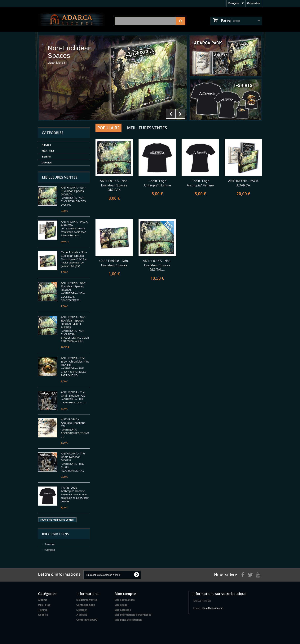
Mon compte (125, 594)
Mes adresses (123, 610)
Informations (55, 534)
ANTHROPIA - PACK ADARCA (243, 183)
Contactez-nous (86, 605)
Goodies (47, 163)
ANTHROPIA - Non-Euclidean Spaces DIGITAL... (157, 265)
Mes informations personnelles (133, 615)
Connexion (254, 3)
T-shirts (46, 157)
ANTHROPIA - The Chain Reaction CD (73, 394)
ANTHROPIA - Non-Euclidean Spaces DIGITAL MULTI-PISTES (74, 322)
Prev (171, 114)
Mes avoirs (121, 605)
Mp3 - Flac (48, 151)
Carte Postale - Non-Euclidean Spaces (74, 254)
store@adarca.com (213, 608)
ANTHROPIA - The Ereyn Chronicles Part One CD (75, 361)
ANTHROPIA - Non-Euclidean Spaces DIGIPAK (74, 191)
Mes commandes (125, 600)
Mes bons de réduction (128, 620)
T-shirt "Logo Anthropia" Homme (73, 489)
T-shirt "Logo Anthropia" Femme (200, 183)
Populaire (108, 128)
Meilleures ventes (60, 177)
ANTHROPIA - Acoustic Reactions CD (73, 423)
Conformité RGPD (87, 620)
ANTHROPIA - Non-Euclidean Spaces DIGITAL (74, 286)
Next (180, 114)
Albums (46, 145)
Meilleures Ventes (147, 128)
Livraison (50, 544)
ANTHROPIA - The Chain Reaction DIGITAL (73, 457)
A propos (50, 550)
